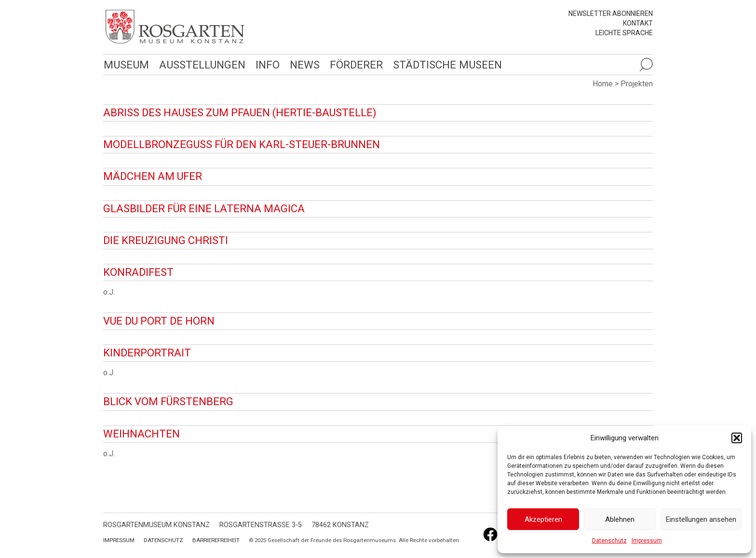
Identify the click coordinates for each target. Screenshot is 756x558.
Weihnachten (142, 434)
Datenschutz (609, 541)
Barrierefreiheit (216, 540)
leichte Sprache (624, 33)
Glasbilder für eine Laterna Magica (204, 209)
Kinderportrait (147, 353)
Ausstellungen (202, 65)
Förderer (356, 65)
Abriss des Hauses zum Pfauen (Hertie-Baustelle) (240, 113)
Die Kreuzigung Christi (166, 240)
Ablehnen (620, 519)
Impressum (647, 541)
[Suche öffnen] (646, 65)
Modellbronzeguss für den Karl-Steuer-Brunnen (242, 144)
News (305, 65)
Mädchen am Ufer (153, 176)
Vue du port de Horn (159, 321)
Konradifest (138, 272)
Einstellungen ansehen (701, 519)
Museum (126, 65)
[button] (737, 438)
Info (268, 65)
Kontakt (638, 23)
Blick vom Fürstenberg (168, 401)
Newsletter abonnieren (611, 14)
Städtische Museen (447, 65)
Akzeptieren (543, 519)
